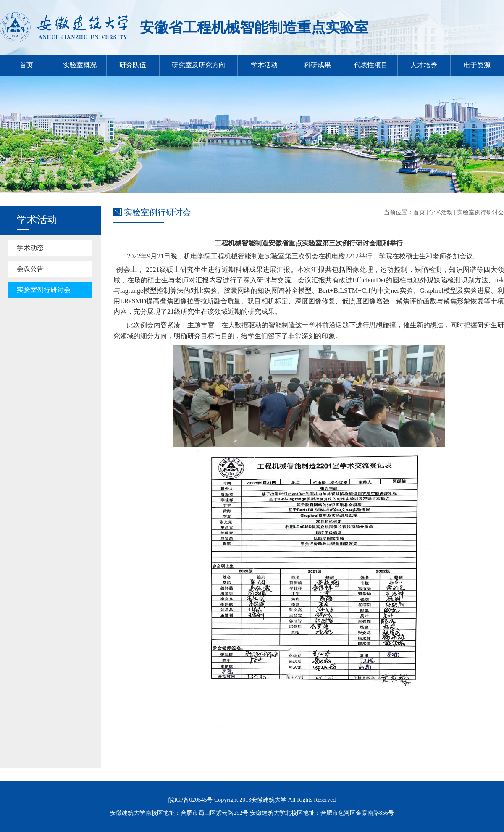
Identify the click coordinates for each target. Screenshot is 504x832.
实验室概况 (80, 65)
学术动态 (30, 248)
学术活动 (264, 65)
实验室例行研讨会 (44, 290)
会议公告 (30, 269)
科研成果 (318, 65)
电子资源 (477, 65)
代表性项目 (371, 65)
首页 (26, 65)
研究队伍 (133, 65)
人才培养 (424, 65)
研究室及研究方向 (199, 65)
